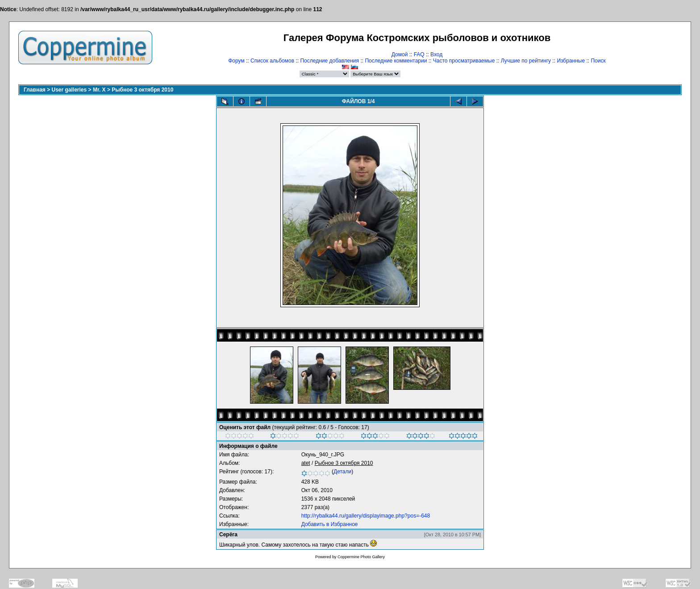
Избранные (571, 61)
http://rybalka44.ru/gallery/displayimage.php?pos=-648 (366, 516)
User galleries (69, 90)
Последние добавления (329, 61)
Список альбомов (272, 61)
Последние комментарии (396, 61)
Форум (236, 61)
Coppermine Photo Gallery (361, 557)
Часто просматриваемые (464, 61)
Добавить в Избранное (330, 524)
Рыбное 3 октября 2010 (142, 90)
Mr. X (99, 90)
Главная (35, 90)
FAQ (419, 54)
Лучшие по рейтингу (526, 61)
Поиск (598, 61)
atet (306, 463)
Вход (436, 54)
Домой (400, 54)
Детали (342, 472)
